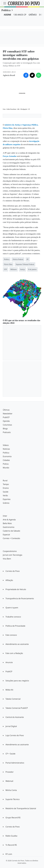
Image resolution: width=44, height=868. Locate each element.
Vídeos (6, 445)
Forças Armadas (10, 156)
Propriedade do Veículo (16, 589)
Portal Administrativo (15, 763)
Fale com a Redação (14, 653)
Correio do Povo (13, 571)
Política (6, 10)
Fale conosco (11, 635)
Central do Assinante (15, 717)
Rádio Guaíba (11, 836)
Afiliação (9, 580)
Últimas (6, 410)
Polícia (6, 464)
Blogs (5, 429)
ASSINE (7, 15)
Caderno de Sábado (11, 531)
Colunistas (7, 425)
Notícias (6, 449)
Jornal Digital (11, 726)
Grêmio (6, 503)
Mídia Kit (9, 690)
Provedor (10, 772)
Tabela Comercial (13, 699)
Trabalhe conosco (13, 617)
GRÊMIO (33, 15)
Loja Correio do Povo (15, 735)
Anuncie (9, 662)
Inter (5, 516)
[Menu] (5, 3)
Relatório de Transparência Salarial (21, 808)
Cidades (6, 460)
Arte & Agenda (9, 520)
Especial (6, 535)
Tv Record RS (11, 845)
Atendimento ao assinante (17, 644)
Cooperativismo (10, 551)
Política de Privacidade (15, 626)
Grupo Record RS (13, 818)
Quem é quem (12, 608)
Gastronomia (9, 527)
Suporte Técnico (13, 799)
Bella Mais (7, 523)
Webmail (9, 781)
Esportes (7, 499)
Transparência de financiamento (20, 598)
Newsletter (8, 414)
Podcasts (7, 432)
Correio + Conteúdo (11, 538)
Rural (5, 481)
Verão (5, 495)
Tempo (6, 484)
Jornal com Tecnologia (12, 555)
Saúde (6, 492)
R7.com (9, 854)
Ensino (6, 488)
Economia (7, 456)
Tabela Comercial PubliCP (17, 708)
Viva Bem (7, 559)
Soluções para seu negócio (17, 681)
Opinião (6, 421)
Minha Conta (11, 790)
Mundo (6, 468)
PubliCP (6, 417)
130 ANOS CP (20, 15)
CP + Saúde (10, 754)
